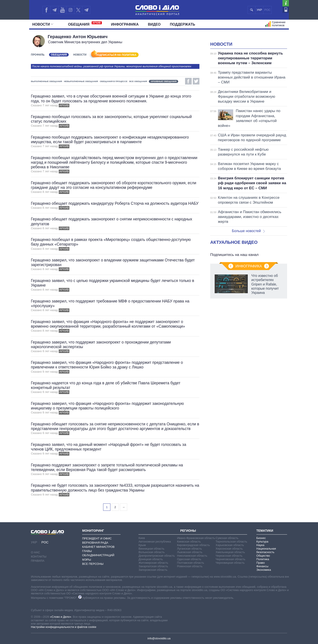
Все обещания (138, 81)
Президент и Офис (97, 538)
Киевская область (189, 542)
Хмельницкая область (230, 552)
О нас (35, 552)
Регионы (188, 531)
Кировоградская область (194, 545)
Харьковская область (230, 545)
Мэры (87, 560)
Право (261, 563)
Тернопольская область (231, 542)
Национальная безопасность (266, 550)
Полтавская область (191, 563)
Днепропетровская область (157, 556)
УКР (259, 10)
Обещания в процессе (114, 81)
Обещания (85, 24)
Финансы (262, 566)
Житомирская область (153, 563)
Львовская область (190, 552)
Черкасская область (229, 556)
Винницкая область (151, 549)
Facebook (188, 81)
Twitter (196, 81)
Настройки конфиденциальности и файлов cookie (64, 627)
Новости (43, 24)
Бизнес (261, 538)
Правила (38, 561)
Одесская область (189, 559)
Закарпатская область (153, 566)
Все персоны (93, 564)
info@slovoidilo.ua (159, 638)
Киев (142, 538)
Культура (262, 542)
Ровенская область (190, 566)
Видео (154, 24)
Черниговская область (230, 559)
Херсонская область (229, 549)
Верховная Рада (95, 543)
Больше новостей (248, 231)
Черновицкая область (230, 563)
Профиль (38, 55)
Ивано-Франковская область (196, 538)
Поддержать (182, 24)
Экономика (264, 570)
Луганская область (190, 549)
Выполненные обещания (46, 81)
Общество (263, 556)
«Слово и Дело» (61, 617)
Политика (263, 559)
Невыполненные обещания (81, 81)
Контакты (39, 557)
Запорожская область (153, 570)
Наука (260, 545)
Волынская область (151, 552)
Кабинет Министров (98, 547)
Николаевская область (192, 556)
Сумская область (227, 538)
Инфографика (125, 24)
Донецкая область (151, 559)
